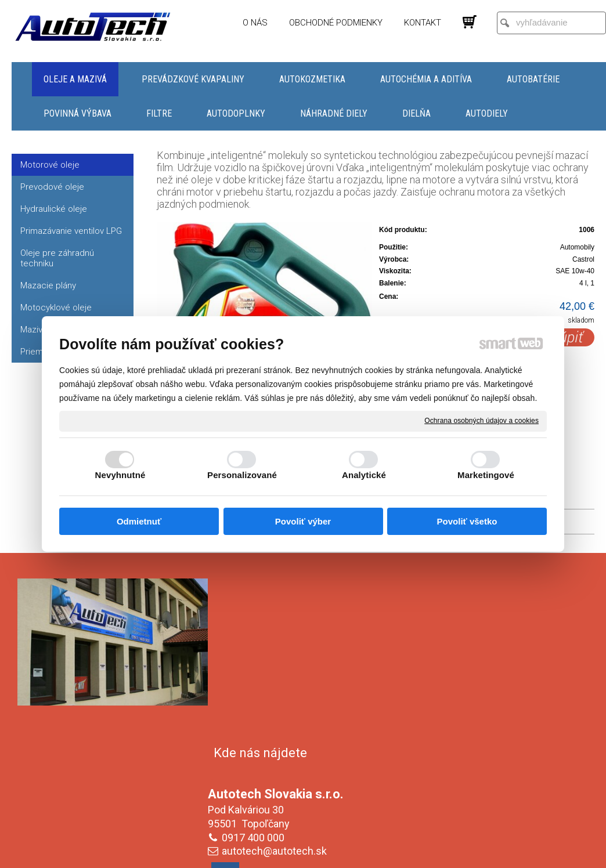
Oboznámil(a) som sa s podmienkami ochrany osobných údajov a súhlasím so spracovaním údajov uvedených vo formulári (493, 781)
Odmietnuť (139, 521)
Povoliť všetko (467, 521)
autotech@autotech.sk (277, 684)
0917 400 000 (255, 670)
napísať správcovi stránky (292, 857)
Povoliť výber (303, 521)
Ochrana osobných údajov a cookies (481, 421)
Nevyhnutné (120, 475)
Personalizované (242, 475)
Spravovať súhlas (497, 857)
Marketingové (486, 475)
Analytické (364, 475)
